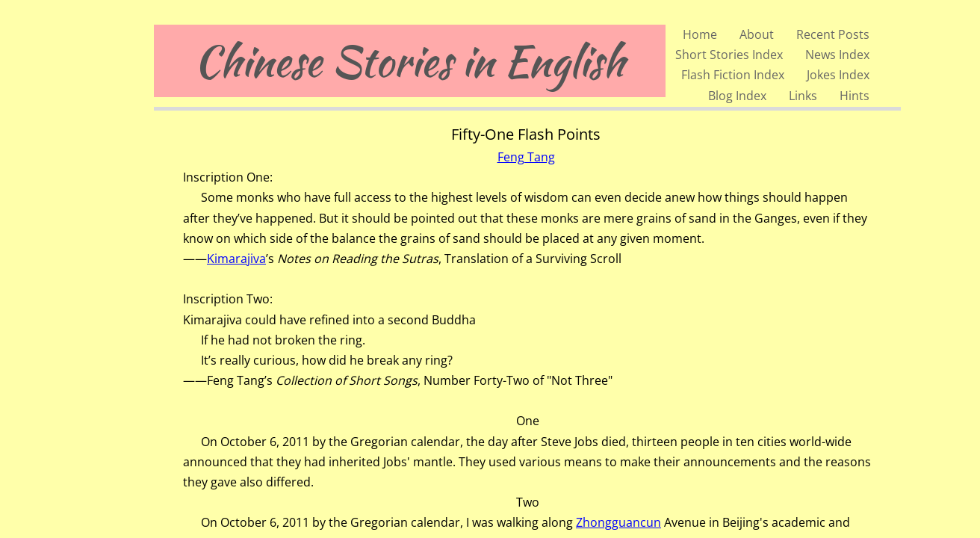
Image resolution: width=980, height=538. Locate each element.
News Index (837, 55)
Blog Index (737, 96)
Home (700, 34)
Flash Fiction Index (733, 75)
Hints (855, 96)
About (757, 34)
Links (803, 96)
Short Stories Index (729, 55)
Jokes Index (838, 75)
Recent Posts (833, 34)
